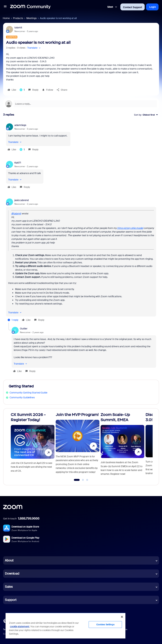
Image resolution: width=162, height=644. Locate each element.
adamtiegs (20, 125)
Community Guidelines (22, 397)
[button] (5, 7)
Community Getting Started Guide (28, 393)
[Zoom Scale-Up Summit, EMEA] (122, 445)
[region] (65, 626)
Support (11, 600)
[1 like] (22, 90)
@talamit (16, 214)
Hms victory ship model (130, 228)
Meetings (31, 18)
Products (18, 18)
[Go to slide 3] (87, 480)
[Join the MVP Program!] (78, 445)
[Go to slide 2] (83, 480)
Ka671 (18, 163)
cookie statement (20, 627)
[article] (81, 138)
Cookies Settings (105, 625)
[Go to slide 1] (77, 480)
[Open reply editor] (81, 104)
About (9, 560)
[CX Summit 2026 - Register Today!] (33, 445)
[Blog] (5, 621)
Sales (9, 587)
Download (12, 574)
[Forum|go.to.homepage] (30, 7)
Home (6, 18)
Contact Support (133, 7)
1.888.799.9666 (29, 519)
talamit (18, 28)
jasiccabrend (22, 200)
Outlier (24, 329)
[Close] (122, 617)
